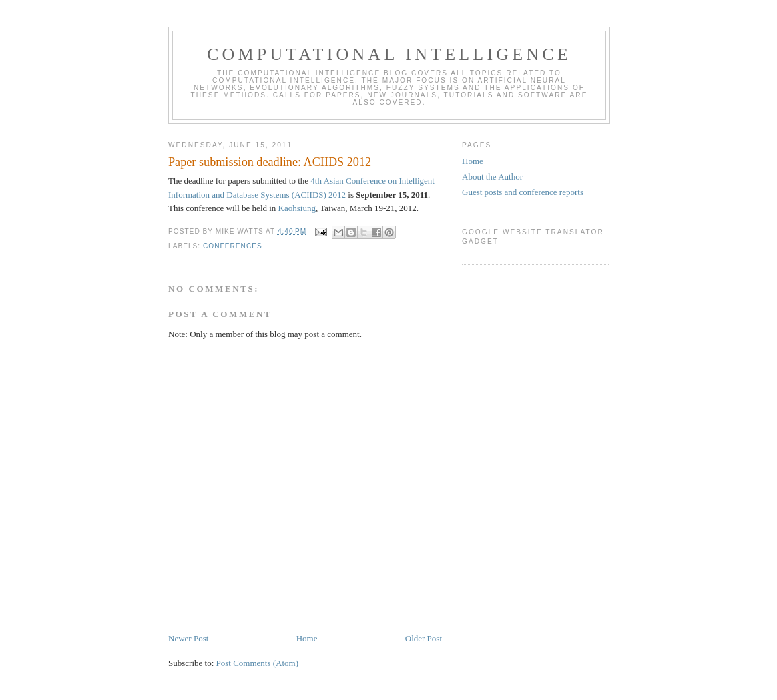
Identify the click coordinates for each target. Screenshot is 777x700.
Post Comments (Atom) (258, 663)
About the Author (492, 177)
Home (307, 638)
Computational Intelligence (389, 54)
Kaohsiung (297, 208)
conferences (233, 246)
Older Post (424, 638)
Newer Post (188, 638)
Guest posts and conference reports (523, 192)
